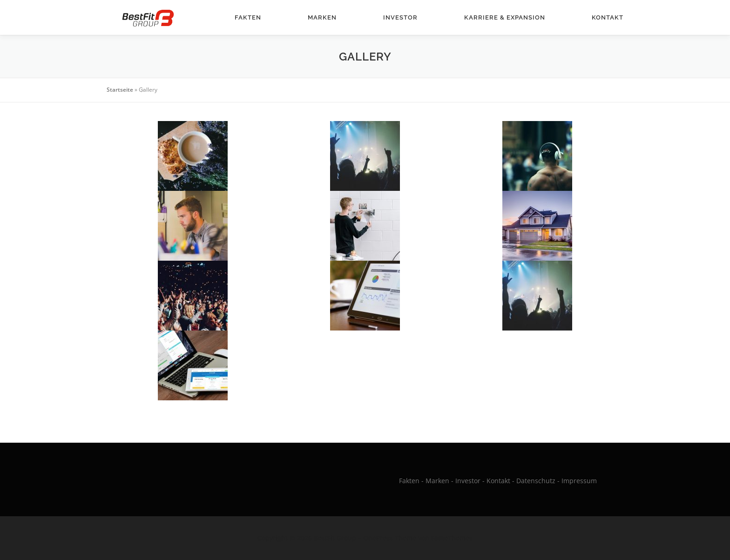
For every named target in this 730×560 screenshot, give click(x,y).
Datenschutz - (539, 481)
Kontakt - (500, 481)
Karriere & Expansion (505, 17)
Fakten (248, 17)
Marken (322, 17)
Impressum (579, 481)
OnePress (378, 538)
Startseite (120, 90)
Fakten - (411, 481)
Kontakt (608, 17)
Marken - (439, 481)
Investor (400, 17)
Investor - (470, 481)
